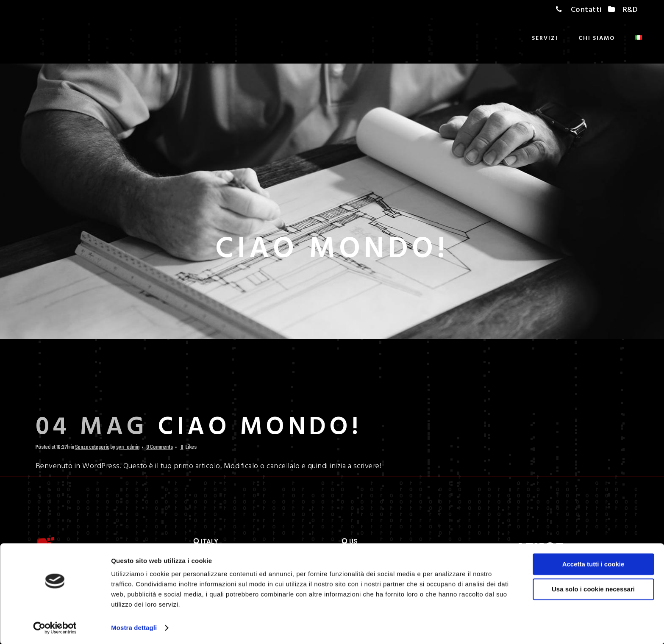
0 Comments (160, 448)
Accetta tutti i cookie (593, 564)
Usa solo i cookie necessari (593, 588)
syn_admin (128, 448)
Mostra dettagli (134, 627)
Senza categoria (92, 448)
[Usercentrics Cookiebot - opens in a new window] (55, 627)
